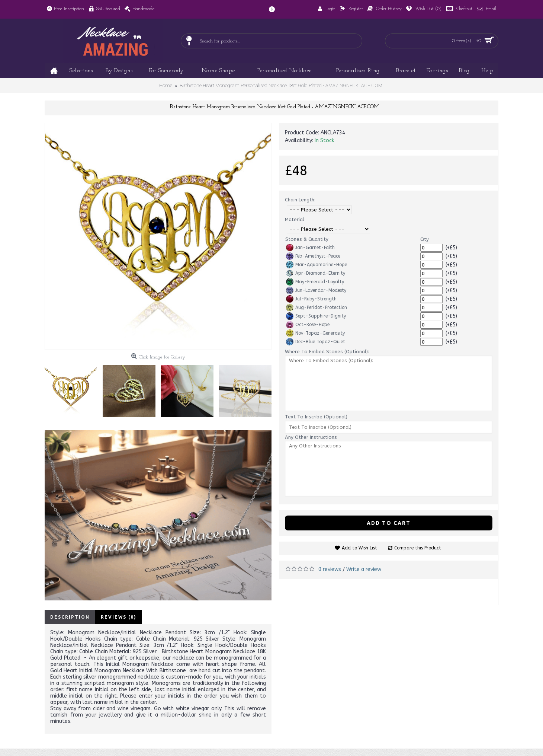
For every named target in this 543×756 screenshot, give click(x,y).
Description (70, 617)
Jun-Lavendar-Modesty (316, 290)
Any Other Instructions (311, 437)
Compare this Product (418, 548)
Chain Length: (300, 200)
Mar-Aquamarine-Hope (317, 265)
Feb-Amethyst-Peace (313, 256)
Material (295, 219)
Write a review (364, 569)
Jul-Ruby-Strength (311, 299)
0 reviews (330, 569)
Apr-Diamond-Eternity (316, 273)
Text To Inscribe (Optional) (316, 417)
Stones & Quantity (307, 239)
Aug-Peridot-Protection (317, 307)
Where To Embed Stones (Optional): (327, 352)
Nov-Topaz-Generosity (315, 333)
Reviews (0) (119, 617)
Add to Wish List (359, 548)
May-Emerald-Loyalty (315, 282)
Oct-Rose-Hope (308, 325)
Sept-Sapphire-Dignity (316, 316)
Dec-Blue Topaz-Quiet (316, 342)
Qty (425, 239)
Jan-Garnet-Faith (310, 248)
